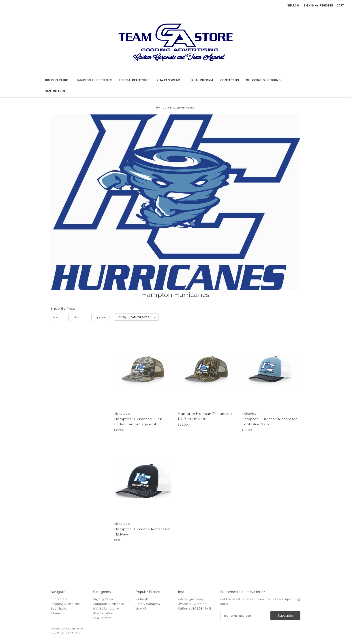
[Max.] (80, 317)
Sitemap (57, 613)
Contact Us (230, 80)
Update (101, 317)
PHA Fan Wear (170, 80)
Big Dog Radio (57, 80)
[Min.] (60, 317)
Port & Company (148, 604)
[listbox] (144, 317)
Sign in (309, 5)
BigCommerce (74, 629)
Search (293, 5)
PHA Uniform (202, 80)
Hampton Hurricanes (94, 80)
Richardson (144, 599)
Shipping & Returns (263, 80)
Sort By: (122, 317)
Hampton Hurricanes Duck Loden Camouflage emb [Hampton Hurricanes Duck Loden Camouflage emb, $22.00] (138, 422)
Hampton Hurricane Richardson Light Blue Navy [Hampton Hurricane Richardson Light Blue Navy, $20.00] (270, 422)
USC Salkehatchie (134, 80)
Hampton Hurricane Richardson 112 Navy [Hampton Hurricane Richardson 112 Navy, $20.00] (142, 532)
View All (141, 609)
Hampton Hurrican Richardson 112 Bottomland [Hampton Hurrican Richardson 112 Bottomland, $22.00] (205, 416)
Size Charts (55, 91)
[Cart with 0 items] (340, 5)
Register (326, 5)
